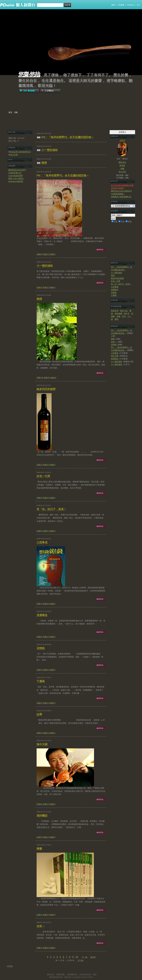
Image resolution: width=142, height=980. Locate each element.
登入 (139, 5)
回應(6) (39, 254)
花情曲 (41, 648)
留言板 (122, 165)
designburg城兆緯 (16, 181)
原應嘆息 (42, 615)
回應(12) (40, 378)
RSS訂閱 (14, 152)
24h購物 (121, 5)
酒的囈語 (42, 816)
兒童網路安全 (72, 974)
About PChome (85, 974)
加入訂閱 (14, 155)
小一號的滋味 (50, 150)
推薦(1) (46, 637)
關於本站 (122, 162)
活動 (16, 112)
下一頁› (85, 957)
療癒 (39, 849)
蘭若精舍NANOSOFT (17, 170)
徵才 (95, 974)
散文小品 (124, 311)
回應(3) (39, 498)
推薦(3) (47, 378)
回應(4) (39, 287)
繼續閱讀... (101, 250)
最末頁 (93, 957)
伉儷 (118, 316)
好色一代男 (43, 476)
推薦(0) (46, 670)
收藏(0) (52, 254)
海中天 (127, 314)
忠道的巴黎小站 (15, 173)
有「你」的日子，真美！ (51, 509)
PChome (131, 5)
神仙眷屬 (118, 314)
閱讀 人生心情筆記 (16, 178)
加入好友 (122, 172)
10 (77, 957)
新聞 (113, 5)
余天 (124, 316)
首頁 (10, 112)
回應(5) (39, 531)
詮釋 (39, 714)
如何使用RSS (25, 152)
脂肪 (117, 319)
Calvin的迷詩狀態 (16, 176)
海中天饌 (42, 744)
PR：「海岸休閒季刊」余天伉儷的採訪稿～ (68, 137)
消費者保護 (60, 974)
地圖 (122, 169)
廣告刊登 (51, 974)
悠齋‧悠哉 (29, 74)
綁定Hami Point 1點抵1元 (121, 191)
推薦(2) (46, 254)
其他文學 (115, 311)
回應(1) (39, 465)
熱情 (44, 163)
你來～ (41, 926)
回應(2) (39, 670)
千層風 (41, 681)
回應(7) (39, 604)
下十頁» (81, 960)
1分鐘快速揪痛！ (118, 194)
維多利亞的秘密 (46, 389)
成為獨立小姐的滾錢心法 (121, 197)
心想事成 (42, 542)
